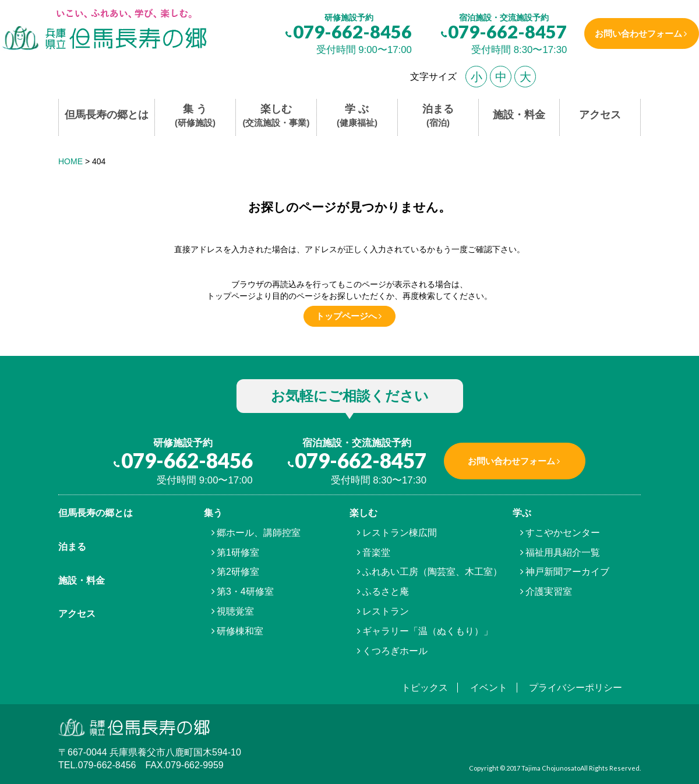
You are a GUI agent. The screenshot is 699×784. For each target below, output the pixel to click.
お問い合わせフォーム (637, 33)
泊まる (438, 116)
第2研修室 (238, 572)
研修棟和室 (240, 631)
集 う (195, 116)
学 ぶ (357, 116)
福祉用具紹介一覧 (563, 552)
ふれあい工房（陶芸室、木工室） (432, 572)
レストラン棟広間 (400, 533)
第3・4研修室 (245, 591)
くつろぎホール (395, 651)
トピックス (425, 688)
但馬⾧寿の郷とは (96, 513)
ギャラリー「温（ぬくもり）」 (428, 631)
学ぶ (522, 513)
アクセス (600, 115)
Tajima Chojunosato (551, 768)
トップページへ (346, 316)
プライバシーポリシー (576, 688)
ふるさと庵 (386, 591)
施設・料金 (519, 115)
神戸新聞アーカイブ (567, 572)
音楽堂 (376, 552)
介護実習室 (549, 591)
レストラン (386, 611)
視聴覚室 (235, 611)
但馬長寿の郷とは (107, 115)
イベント (489, 688)
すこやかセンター (563, 533)
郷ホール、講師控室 (259, 533)
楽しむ (276, 116)
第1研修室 (238, 552)
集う (213, 513)
